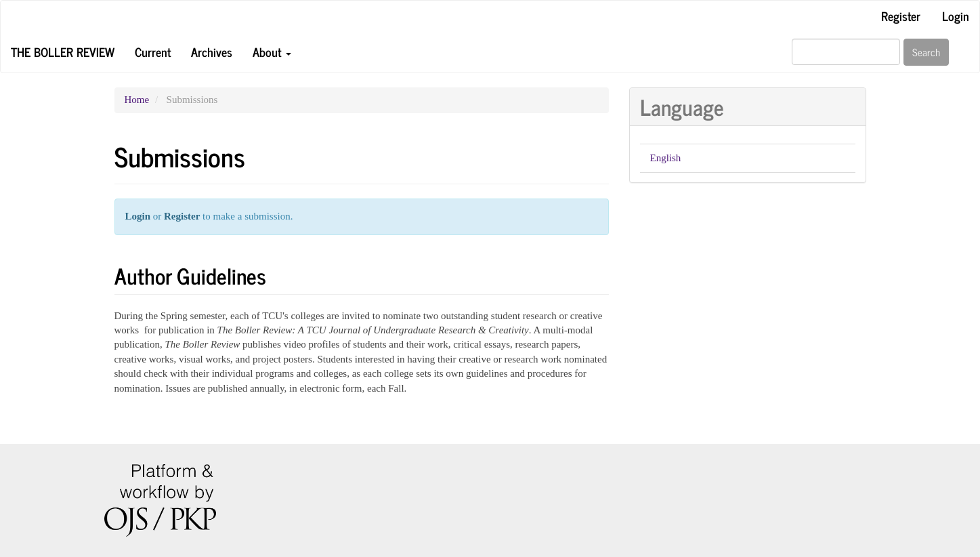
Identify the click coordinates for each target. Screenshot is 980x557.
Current (153, 51)
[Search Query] (846, 52)
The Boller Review (63, 51)
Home (137, 100)
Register (901, 16)
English (666, 158)
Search (926, 52)
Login (956, 16)
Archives (212, 51)
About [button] (272, 51)
